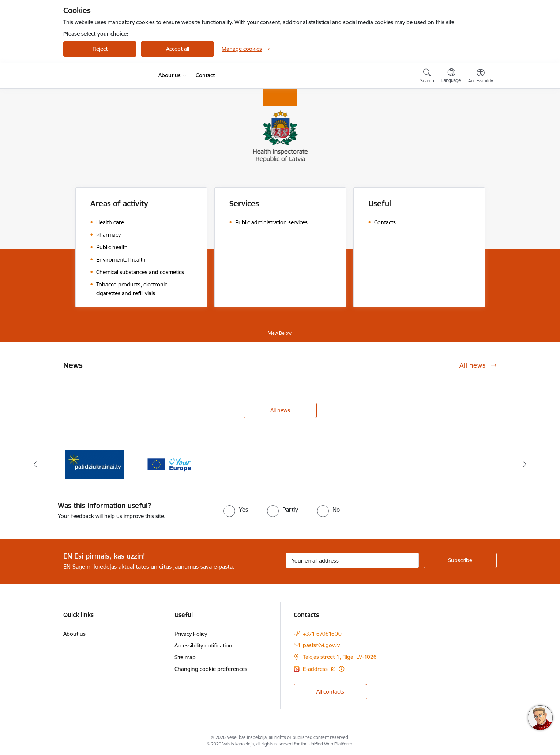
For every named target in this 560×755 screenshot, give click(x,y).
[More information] (341, 669)
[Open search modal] (427, 77)
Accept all (178, 49)
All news (280, 410)
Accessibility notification (203, 645)
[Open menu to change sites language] (451, 76)
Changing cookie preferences (211, 669)
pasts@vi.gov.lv (321, 645)
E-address (316, 669)
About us (74, 634)
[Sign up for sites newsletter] (460, 560)
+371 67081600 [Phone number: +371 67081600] (322, 634)
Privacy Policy (191, 634)
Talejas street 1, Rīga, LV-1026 (340, 657)
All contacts (330, 692)
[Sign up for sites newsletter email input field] (352, 560)
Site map (185, 657)
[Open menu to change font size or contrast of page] (481, 77)
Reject (100, 49)
